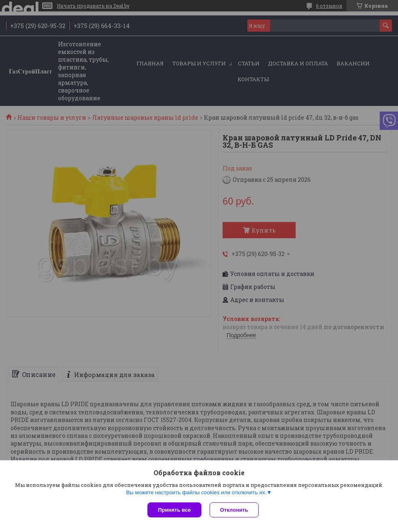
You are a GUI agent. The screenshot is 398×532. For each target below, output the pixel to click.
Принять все (174, 510)
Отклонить (234, 510)
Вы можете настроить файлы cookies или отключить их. (196, 492)
